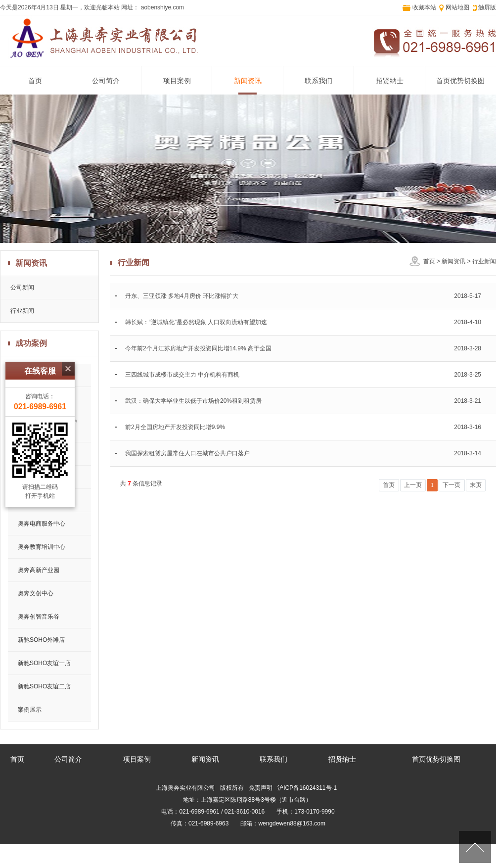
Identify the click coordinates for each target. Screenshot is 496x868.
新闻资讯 (248, 81)
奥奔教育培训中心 (42, 547)
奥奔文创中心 (36, 593)
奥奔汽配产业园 (39, 477)
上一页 (413, 485)
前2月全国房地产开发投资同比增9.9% (175, 427)
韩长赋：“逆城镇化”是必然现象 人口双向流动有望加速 (196, 322)
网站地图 (457, 7)
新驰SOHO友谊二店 (44, 686)
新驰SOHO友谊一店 (44, 663)
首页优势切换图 (460, 81)
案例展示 (30, 710)
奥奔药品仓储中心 (42, 500)
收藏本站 (424, 7)
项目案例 (177, 81)
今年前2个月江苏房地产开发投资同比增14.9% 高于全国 (198, 348)
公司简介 (106, 81)
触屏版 (487, 7)
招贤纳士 (390, 81)
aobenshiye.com (161, 7)
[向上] (475, 847)
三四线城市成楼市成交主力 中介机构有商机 (182, 375)
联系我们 (318, 81)
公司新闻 (22, 288)
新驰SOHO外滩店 (41, 640)
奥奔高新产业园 (39, 570)
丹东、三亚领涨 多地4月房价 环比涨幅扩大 (182, 296)
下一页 (451, 485)
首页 (35, 81)
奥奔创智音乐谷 (39, 617)
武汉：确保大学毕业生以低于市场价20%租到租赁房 (193, 401)
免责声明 (261, 788)
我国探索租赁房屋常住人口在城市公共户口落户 (187, 453)
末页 (476, 485)
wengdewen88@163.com (292, 823)
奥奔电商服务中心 (42, 524)
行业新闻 (484, 261)
